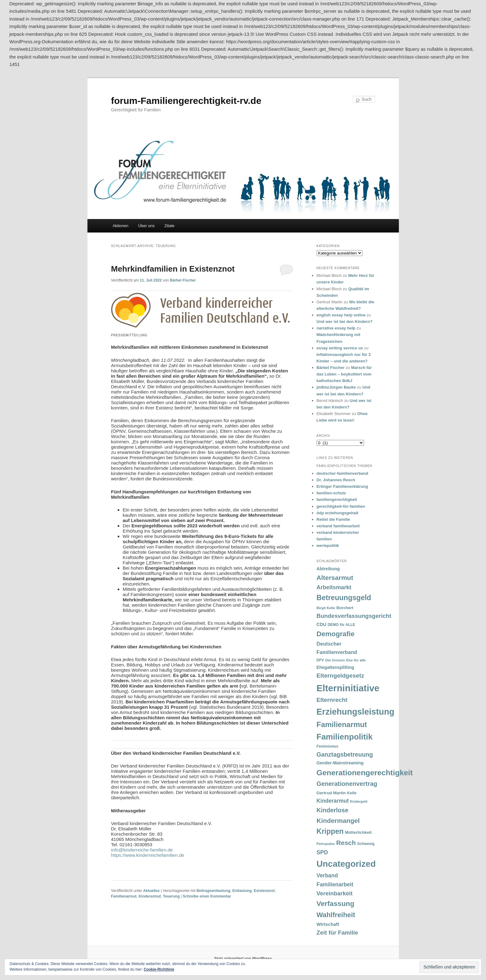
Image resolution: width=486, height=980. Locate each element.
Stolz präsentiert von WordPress (243, 959)
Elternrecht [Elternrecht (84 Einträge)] (332, 700)
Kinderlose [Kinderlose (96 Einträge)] (333, 810)
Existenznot (264, 891)
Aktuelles (151, 891)
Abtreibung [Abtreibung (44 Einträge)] (328, 569)
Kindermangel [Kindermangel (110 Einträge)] (338, 821)
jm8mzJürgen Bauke (336, 387)
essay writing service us (340, 348)
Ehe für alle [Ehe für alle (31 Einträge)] (356, 660)
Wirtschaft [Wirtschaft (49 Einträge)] (328, 924)
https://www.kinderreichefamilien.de (148, 855)
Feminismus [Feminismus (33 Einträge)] (328, 746)
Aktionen (121, 226)
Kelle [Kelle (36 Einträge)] (352, 793)
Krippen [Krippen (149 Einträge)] (330, 831)
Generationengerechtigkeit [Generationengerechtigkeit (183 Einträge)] (365, 773)
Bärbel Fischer (183, 280)
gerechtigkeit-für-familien (341, 506)
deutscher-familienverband (342, 473)
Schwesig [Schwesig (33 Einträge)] (366, 844)
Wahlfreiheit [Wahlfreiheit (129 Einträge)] (336, 915)
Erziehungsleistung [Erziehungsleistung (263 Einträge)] (356, 712)
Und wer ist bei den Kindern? (345, 322)
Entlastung (242, 891)
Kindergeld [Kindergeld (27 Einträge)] (359, 801)
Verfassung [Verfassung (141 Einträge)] (335, 904)
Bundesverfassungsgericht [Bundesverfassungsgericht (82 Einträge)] (354, 616)
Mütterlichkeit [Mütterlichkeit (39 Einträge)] (358, 832)
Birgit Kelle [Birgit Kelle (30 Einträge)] (326, 608)
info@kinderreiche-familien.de (142, 850)
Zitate (170, 226)
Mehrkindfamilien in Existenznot (173, 269)
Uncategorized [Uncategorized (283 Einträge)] (346, 864)
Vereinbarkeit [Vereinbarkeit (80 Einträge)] (335, 893)
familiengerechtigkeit (337, 499)
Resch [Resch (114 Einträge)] (346, 843)
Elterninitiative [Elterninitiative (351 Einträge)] (348, 688)
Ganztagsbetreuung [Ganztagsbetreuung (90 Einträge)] (345, 755)
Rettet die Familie (333, 519)
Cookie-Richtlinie (159, 969)
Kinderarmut (150, 896)
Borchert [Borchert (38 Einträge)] (345, 608)
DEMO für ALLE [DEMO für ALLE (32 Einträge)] (341, 625)
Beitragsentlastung (213, 891)
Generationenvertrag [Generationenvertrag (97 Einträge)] (347, 784)
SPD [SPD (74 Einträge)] (322, 852)
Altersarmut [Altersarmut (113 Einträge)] (335, 578)
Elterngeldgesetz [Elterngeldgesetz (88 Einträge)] (340, 676)
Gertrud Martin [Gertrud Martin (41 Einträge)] (331, 793)
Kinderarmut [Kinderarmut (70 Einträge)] (333, 801)
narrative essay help (336, 328)
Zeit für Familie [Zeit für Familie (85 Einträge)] (337, 933)
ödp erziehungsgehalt (337, 513)
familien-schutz (331, 493)
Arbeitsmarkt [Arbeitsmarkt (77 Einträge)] (334, 587)
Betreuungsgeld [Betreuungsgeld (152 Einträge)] (344, 598)
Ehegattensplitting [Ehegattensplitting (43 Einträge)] (335, 667)
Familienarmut (124, 896)
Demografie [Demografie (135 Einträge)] (336, 634)
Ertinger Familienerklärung (342, 486)
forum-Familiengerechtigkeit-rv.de (186, 101)
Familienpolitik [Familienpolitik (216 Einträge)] (345, 737)
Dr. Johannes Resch (336, 480)
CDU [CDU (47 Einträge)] (322, 624)
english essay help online (341, 315)
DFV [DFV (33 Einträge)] (320, 660)
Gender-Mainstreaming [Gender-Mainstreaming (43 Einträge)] (340, 763)
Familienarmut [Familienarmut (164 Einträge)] (342, 725)
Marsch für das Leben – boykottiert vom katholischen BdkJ (344, 374)
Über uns (146, 226)
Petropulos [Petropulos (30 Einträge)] (326, 844)
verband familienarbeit (338, 526)
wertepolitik (328, 546)
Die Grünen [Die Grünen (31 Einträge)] (335, 660)
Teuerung (171, 896)
